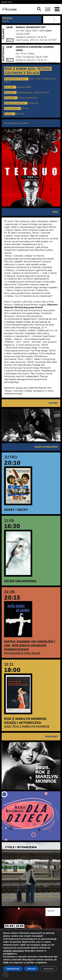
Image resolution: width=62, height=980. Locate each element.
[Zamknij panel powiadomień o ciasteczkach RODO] (6, 975)
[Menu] (57, 9)
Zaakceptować (13, 969)
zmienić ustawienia (13, 951)
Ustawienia (48, 969)
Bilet (10, 40)
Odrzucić (31, 969)
